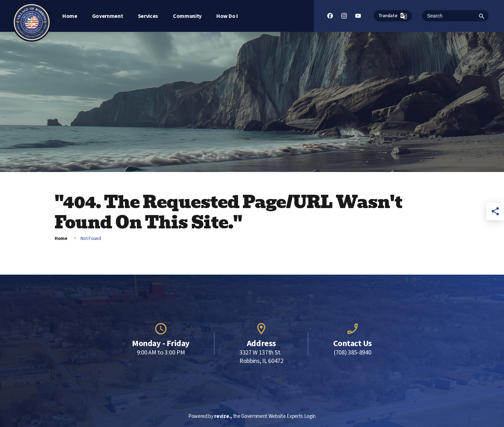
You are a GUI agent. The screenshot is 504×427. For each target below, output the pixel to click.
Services (148, 16)
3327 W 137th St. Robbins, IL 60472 (261, 357)
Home (70, 16)
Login (310, 416)
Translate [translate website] (393, 16)
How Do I (227, 16)
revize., (223, 416)
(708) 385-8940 (353, 353)
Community (187, 16)
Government (108, 16)
